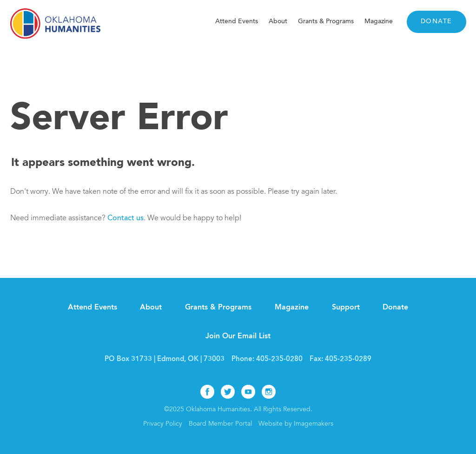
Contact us (126, 218)
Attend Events (237, 22)
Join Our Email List (238, 336)
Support (346, 308)
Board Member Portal (220, 424)
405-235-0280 (279, 359)
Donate (436, 22)
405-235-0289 (348, 359)
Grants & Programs (326, 22)
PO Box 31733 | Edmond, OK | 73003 (165, 359)
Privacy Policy (163, 424)
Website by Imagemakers (296, 424)
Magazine (379, 22)
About (278, 22)
